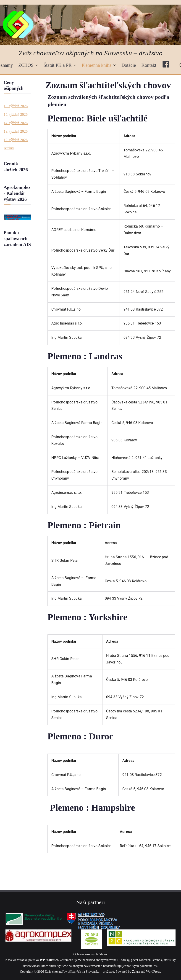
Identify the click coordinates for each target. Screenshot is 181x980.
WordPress (153, 972)
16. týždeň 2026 (16, 106)
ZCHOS (28, 65)
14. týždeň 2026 (16, 123)
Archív (9, 148)
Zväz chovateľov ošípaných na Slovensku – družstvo (90, 53)
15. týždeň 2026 (16, 114)
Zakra (136, 972)
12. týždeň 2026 (16, 140)
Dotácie (129, 65)
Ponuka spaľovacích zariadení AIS (17, 239)
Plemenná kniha (99, 65)
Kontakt (149, 65)
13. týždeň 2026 (16, 131)
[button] (36, 65)
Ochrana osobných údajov (91, 954)
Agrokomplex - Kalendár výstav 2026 (17, 193)
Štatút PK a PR (60, 65)
